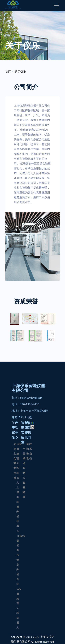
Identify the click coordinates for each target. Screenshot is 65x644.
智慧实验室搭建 (24, 483)
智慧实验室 (23, 433)
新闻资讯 (26, 430)
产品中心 (16, 430)
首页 (8, 71)
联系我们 (29, 430)
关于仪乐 (20, 71)
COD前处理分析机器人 (19, 463)
